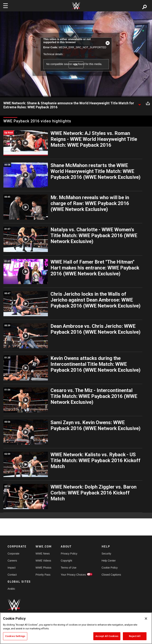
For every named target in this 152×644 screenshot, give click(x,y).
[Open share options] (148, 103)
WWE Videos (43, 561)
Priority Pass (43, 575)
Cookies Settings (15, 636)
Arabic (11, 589)
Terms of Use (69, 568)
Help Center (109, 561)
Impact (12, 568)
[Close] (146, 619)
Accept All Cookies (107, 636)
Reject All (135, 636)
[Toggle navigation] (5, 6)
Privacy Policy (69, 554)
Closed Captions (111, 575)
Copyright (66, 561)
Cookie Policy (110, 568)
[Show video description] (140, 103)
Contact (12, 575)
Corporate (13, 554)
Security (106, 554)
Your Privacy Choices (73, 575)
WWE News (43, 554)
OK (76, 65)
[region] (76, 628)
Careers (12, 561)
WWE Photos (43, 568)
